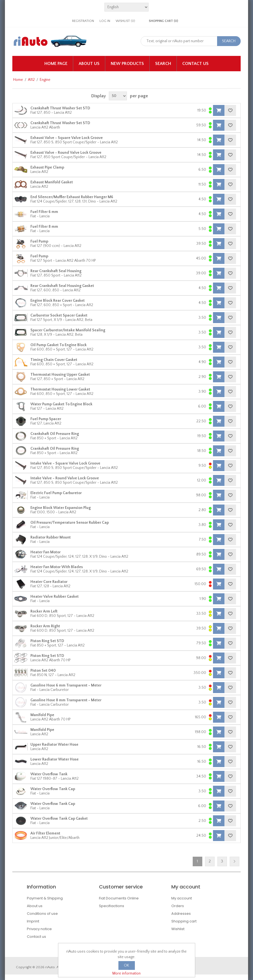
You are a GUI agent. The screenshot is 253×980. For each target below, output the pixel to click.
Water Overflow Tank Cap (53, 789)
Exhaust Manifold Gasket (52, 182)
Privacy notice (39, 929)
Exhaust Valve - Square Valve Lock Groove (67, 138)
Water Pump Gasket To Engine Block (61, 404)
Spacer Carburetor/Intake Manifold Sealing (68, 330)
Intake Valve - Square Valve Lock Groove (65, 463)
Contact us (195, 64)
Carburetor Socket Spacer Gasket (59, 315)
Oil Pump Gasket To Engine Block (59, 345)
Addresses (181, 914)
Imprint (33, 921)
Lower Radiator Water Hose (55, 759)
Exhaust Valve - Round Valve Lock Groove (66, 153)
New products (127, 64)
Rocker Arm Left (44, 611)
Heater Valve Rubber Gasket (55, 597)
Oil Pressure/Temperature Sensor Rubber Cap (70, 523)
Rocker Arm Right (45, 626)
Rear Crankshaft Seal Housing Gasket (62, 286)
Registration (83, 21)
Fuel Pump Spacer (46, 419)
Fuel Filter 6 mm (44, 212)
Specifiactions (112, 906)
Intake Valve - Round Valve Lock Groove (65, 478)
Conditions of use (42, 914)
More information (127, 973)
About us (89, 64)
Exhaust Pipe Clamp (47, 167)
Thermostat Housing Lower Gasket (60, 389)
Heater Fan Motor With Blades (57, 567)
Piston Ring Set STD (47, 641)
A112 (31, 80)
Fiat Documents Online (119, 898)
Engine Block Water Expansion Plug (61, 508)
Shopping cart (184, 921)
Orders (178, 906)
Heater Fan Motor (46, 552)
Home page (56, 64)
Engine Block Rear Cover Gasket (58, 301)
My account (182, 898)
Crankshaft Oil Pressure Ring (55, 434)
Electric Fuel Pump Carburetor (56, 493)
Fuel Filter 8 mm (44, 227)
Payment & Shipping (45, 898)
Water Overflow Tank (49, 774)
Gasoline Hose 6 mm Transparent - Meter (66, 685)
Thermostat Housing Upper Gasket (60, 375)
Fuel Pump (39, 241)
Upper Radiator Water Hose (54, 745)
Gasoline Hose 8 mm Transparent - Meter (66, 700)
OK (127, 965)
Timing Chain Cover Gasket (54, 360)
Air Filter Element (45, 833)
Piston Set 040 (43, 671)
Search (163, 64)
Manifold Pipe (42, 715)
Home (18, 80)
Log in (105, 21)
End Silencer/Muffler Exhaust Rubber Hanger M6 (72, 197)
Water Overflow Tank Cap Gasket (59, 819)
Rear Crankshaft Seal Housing (56, 271)
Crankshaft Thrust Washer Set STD (60, 108)
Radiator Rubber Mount (51, 537)
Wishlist (178, 929)
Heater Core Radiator (49, 582)
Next (234, 861)
